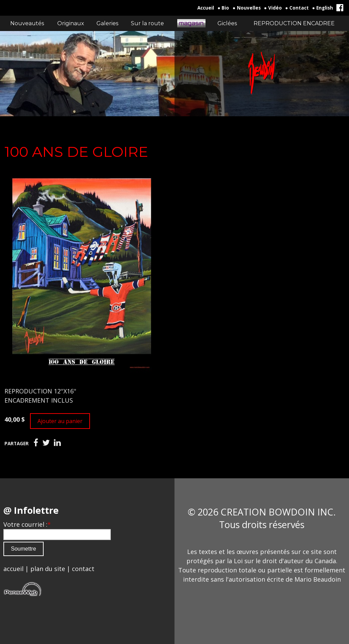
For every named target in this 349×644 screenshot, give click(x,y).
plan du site (48, 569)
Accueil (206, 8)
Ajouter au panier (60, 421)
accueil (13, 569)
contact (83, 569)
